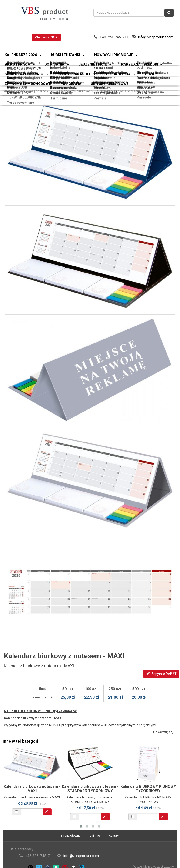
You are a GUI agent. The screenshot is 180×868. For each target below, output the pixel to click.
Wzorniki (145, 84)
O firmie (95, 836)
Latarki (10, 74)
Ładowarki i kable (107, 84)
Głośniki (10, 84)
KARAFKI (100, 63)
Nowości (55, 62)
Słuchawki (57, 81)
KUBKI (9, 65)
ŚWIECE (99, 65)
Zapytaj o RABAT (161, 674)
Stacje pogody (60, 84)
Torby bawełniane (18, 85)
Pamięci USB (14, 83)
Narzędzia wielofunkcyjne (60, 74)
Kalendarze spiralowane (112, 66)
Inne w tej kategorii (21, 741)
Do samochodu (150, 72)
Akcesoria (101, 73)
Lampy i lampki (60, 83)
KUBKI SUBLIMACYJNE (22, 63)
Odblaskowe (58, 72)
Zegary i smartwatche (110, 81)
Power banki (14, 81)
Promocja (101, 62)
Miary (9, 73)
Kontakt (114, 836)
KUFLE (54, 63)
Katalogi (145, 83)
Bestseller (146, 62)
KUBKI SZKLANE (61, 65)
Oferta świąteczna (18, 62)
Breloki (99, 72)
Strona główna (14, 91)
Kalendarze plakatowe (66, 67)
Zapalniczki (13, 72)
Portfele (100, 85)
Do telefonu (102, 83)
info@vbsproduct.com (156, 37)
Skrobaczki (102, 74)
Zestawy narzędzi (63, 75)
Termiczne (57, 85)
